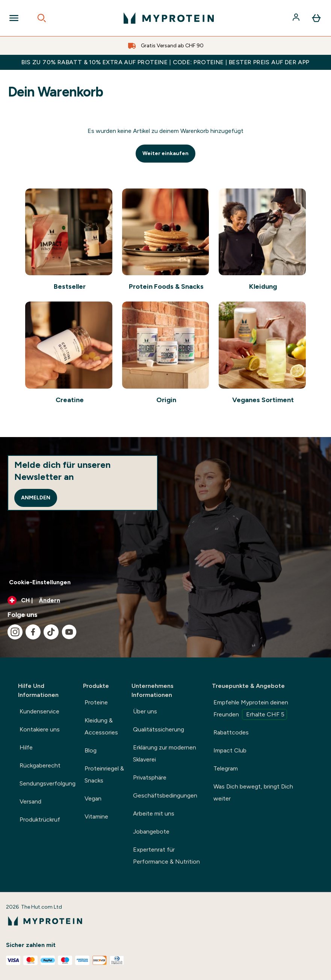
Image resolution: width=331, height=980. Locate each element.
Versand (30, 801)
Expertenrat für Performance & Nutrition (166, 856)
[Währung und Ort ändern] (165, 600)
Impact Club (230, 750)
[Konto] (297, 18)
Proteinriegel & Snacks (104, 774)
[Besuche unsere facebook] (33, 632)
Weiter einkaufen (165, 153)
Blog (91, 750)
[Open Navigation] (14, 18)
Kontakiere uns (40, 729)
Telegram (226, 768)
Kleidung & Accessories (101, 726)
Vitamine (96, 816)
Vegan (93, 798)
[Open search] (42, 18)
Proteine (96, 702)
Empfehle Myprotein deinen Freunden (251, 709)
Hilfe (26, 747)
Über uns (145, 711)
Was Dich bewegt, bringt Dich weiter (253, 792)
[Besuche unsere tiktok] (51, 632)
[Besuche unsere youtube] (69, 632)
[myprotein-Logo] (169, 18)
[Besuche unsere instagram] (15, 632)
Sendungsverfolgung (48, 783)
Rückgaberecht (40, 765)
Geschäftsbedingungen (165, 795)
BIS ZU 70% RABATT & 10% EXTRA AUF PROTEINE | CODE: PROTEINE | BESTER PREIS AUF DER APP (165, 62)
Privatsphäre (150, 777)
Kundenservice (39, 711)
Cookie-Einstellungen (40, 582)
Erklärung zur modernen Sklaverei (165, 753)
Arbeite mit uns (154, 813)
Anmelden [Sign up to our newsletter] (36, 498)
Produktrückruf (40, 819)
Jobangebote (151, 831)
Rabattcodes (231, 732)
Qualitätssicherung (159, 729)
